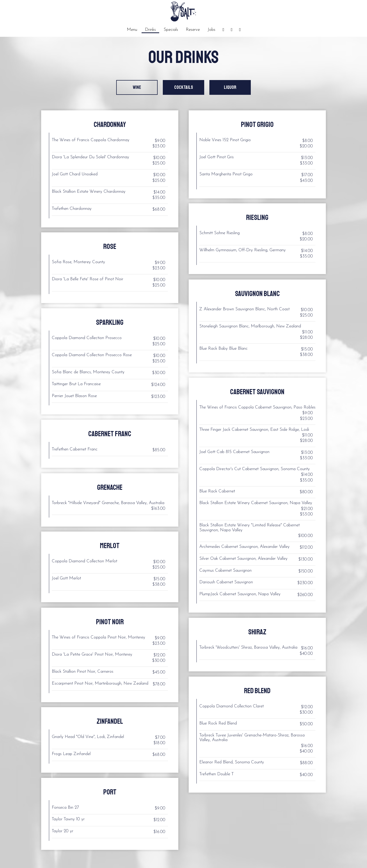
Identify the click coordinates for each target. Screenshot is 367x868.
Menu (132, 30)
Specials (171, 30)
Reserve (193, 30)
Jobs (211, 30)
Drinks (150, 30)
